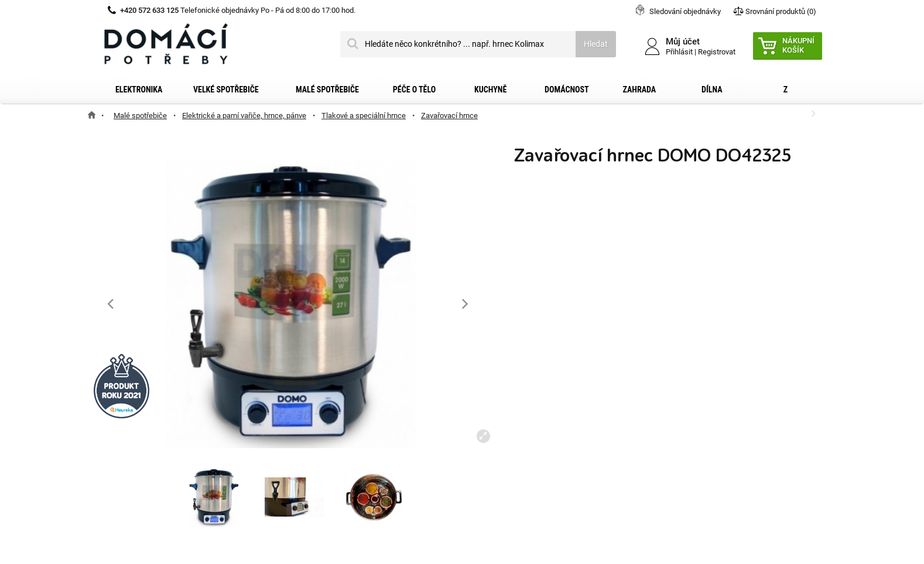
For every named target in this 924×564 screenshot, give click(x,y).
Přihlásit (679, 52)
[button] (465, 303)
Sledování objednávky (685, 11)
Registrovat (717, 52)
